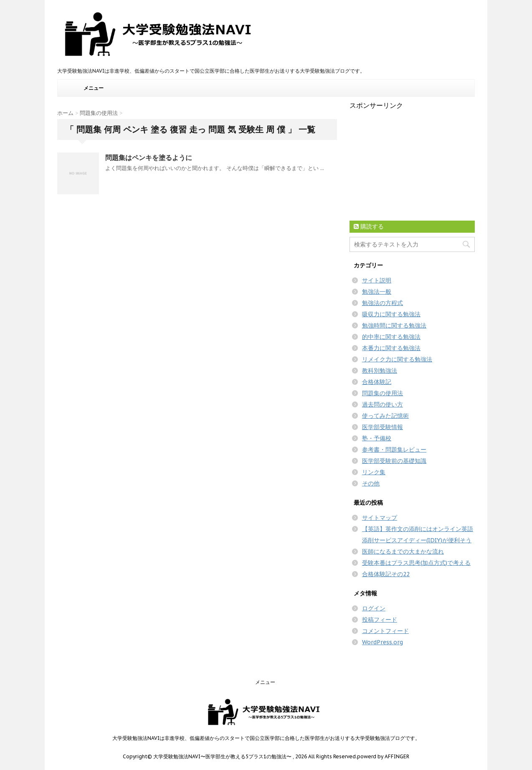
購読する (369, 226)
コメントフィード (385, 631)
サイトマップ (380, 518)
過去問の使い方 (383, 404)
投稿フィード (380, 620)
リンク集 (374, 472)
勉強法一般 (377, 292)
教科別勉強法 (380, 371)
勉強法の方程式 (383, 303)
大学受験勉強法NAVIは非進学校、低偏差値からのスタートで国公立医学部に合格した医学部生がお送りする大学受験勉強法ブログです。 (266, 738)
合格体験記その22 (386, 574)
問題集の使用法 (383, 393)
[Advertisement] (412, 163)
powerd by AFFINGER (383, 756)
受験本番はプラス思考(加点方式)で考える (416, 563)
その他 (371, 483)
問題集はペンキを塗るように (149, 158)
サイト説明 (377, 280)
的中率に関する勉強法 (391, 337)
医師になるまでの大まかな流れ (403, 551)
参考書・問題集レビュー (394, 450)
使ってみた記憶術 (385, 416)
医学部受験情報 (383, 427)
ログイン (374, 608)
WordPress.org (383, 642)
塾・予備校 (377, 438)
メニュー (94, 88)
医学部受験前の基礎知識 (394, 461)
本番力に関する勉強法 (391, 348)
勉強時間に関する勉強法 (394, 325)
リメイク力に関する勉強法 (397, 359)
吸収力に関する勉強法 (391, 314)
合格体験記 (377, 382)
